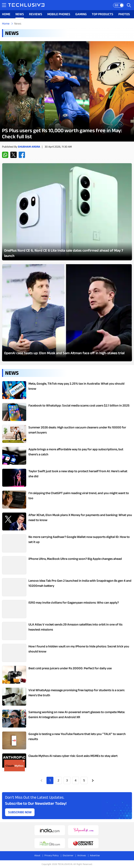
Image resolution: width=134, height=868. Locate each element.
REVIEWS (36, 14)
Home (6, 23)
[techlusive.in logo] (26, 5)
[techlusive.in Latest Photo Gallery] (67, 212)
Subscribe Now (20, 812)
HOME (6, 14)
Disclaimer (68, 855)
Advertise (95, 855)
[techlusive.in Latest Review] (67, 91)
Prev (41, 780)
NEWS (20, 14)
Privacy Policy (52, 855)
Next (93, 780)
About (37, 855)
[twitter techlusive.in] (14, 155)
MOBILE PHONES (59, 14)
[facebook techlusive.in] (22, 155)
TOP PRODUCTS (103, 14)
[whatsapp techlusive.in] (5, 155)
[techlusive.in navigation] (4, 5)
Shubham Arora (29, 147)
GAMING (81, 14)
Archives (82, 855)
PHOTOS (124, 14)
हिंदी (117, 5)
